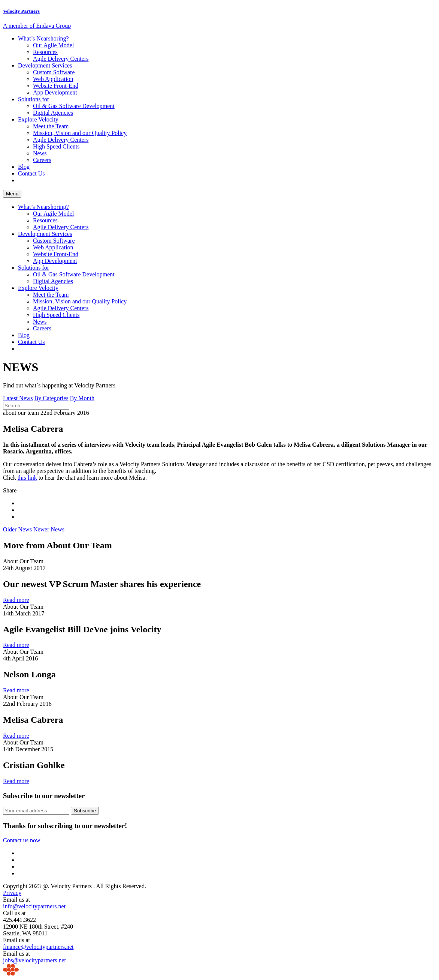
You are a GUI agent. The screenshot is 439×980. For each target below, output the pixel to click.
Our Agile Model (53, 45)
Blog (24, 167)
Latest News (18, 398)
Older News (17, 529)
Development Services (45, 65)
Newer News (49, 529)
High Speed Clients (56, 146)
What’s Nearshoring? (43, 38)
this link (27, 478)
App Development (55, 92)
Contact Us (31, 173)
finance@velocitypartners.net (38, 947)
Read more (16, 600)
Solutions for (34, 99)
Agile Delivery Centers (61, 59)
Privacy (12, 893)
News (40, 153)
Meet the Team (51, 126)
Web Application (53, 79)
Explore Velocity (38, 119)
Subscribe (85, 811)
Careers (42, 160)
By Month (82, 398)
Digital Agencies (53, 113)
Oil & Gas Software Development (74, 106)
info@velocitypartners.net (34, 906)
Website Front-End (56, 86)
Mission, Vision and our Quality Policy (80, 133)
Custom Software (54, 72)
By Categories (52, 398)
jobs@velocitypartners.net (34, 960)
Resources (45, 52)
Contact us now (22, 840)
